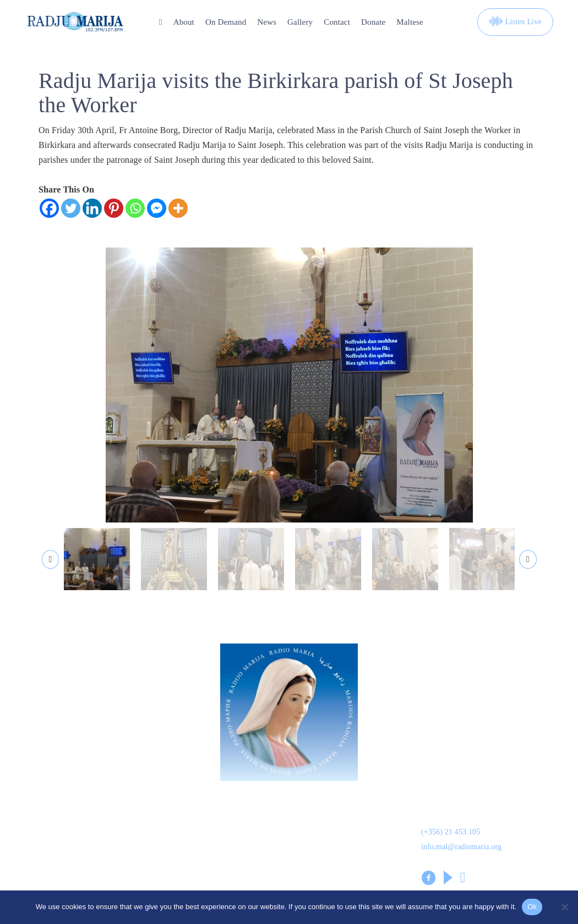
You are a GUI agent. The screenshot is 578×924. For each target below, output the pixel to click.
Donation (43, 809)
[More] (178, 208)
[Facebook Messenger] (157, 208)
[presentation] (51, 562)
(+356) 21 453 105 (451, 836)
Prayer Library (319, 860)
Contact (337, 22)
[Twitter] (71, 208)
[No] (564, 907)
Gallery (300, 22)
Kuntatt (304, 834)
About (184, 22)
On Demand (226, 22)
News (267, 22)
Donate (373, 22)
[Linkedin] (92, 208)
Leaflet (39, 860)
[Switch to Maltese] (410, 22)
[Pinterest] (114, 208)
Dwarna (173, 809)
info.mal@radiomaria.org (461, 851)
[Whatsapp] (135, 208)
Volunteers (178, 860)
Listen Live (515, 22)
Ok (532, 907)
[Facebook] (49, 208)
